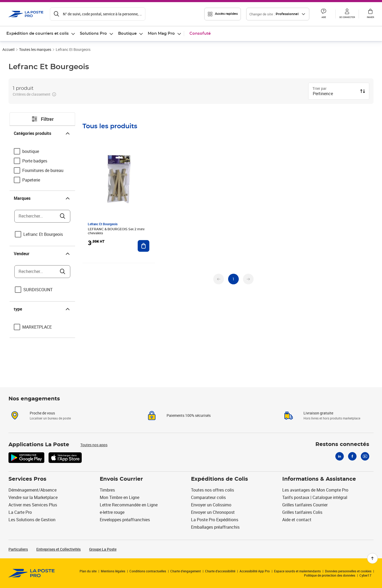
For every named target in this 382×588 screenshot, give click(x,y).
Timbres (107, 490)
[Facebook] (352, 456)
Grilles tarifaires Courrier (305, 505)
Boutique (127, 34)
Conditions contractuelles (148, 571)
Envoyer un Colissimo (211, 505)
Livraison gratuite (318, 413)
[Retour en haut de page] (372, 558)
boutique (31, 151)
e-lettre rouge (112, 512)
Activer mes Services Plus (33, 505)
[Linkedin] (340, 456)
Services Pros (27, 479)
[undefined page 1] (233, 279)
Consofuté (200, 34)
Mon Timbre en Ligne (120, 497)
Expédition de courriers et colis (38, 34)
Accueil (8, 49)
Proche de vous (42, 413)
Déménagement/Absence (32, 490)
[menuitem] (41, 34)
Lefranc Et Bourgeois (43, 234)
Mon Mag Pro (161, 34)
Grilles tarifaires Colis (302, 512)
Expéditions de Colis (220, 479)
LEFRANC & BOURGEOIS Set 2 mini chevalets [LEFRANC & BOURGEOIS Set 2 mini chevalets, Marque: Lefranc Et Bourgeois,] (116, 231)
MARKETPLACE (37, 327)
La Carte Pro (20, 512)
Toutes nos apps (94, 445)
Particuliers (18, 549)
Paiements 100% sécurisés (189, 415)
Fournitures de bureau (43, 170)
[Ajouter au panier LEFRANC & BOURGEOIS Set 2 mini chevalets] (144, 246)
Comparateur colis (208, 497)
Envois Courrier (121, 479)
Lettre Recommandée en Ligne (129, 505)
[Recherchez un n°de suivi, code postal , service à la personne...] (98, 14)
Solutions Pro (93, 34)
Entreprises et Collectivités (58, 549)
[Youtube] (365, 456)
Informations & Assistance (319, 479)
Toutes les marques (35, 49)
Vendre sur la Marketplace (33, 497)
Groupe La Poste (103, 549)
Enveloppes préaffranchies (125, 520)
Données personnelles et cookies (348, 571)
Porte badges (35, 161)
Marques (42, 198)
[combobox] (335, 94)
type (42, 309)
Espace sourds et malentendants (297, 571)
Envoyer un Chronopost (213, 512)
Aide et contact (297, 520)
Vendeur (42, 254)
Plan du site (88, 571)
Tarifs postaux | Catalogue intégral (315, 497)
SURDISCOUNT (38, 290)
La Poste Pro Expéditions (215, 520)
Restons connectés (342, 444)
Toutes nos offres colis (212, 490)
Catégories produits (42, 133)
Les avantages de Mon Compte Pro (315, 490)
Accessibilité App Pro (255, 571)
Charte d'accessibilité (220, 571)
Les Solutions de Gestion (32, 520)
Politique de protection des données (330, 575)
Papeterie (31, 180)
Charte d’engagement (186, 571)
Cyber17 (365, 575)
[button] (324, 14)
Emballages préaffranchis (215, 527)
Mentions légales (113, 571)
